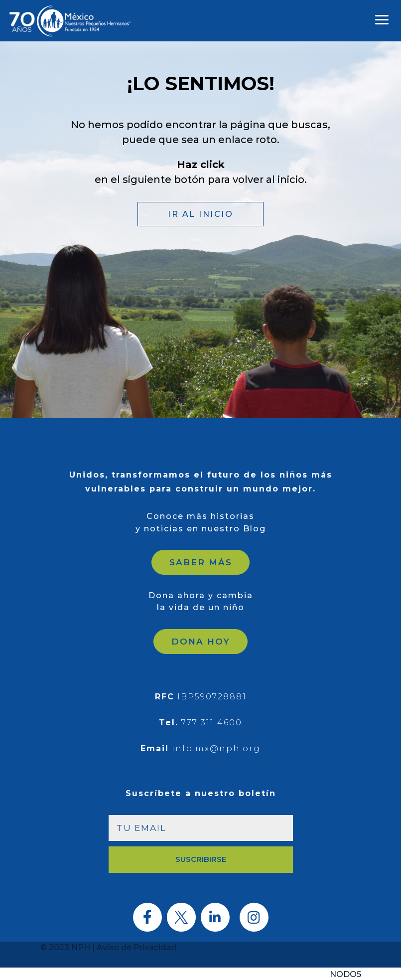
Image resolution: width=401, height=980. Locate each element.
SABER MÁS (201, 562)
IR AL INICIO (200, 214)
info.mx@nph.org (216, 748)
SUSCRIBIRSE (201, 859)
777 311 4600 (212, 723)
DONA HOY (201, 642)
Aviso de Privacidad (136, 947)
